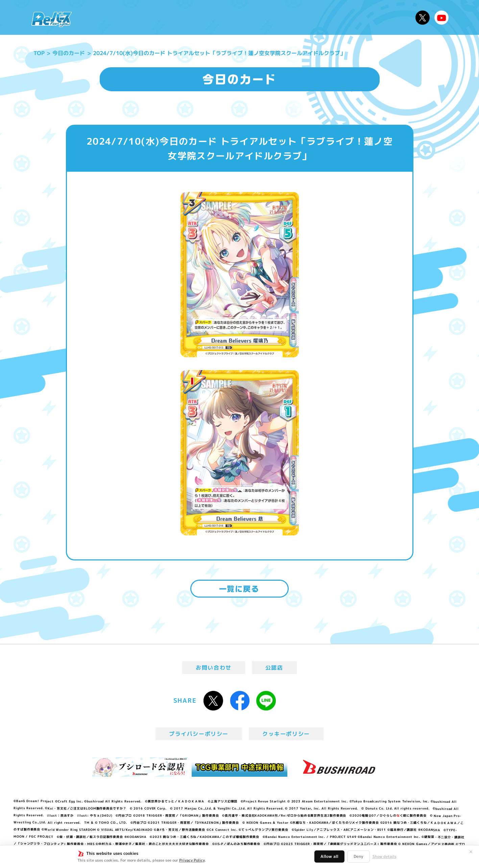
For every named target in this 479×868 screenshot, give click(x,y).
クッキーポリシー (286, 734)
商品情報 (246, 17)
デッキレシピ (389, 17)
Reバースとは (141, 17)
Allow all (329, 856)
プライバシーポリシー (199, 734)
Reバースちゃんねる (441, 18)
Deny (358, 856)
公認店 (274, 668)
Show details (385, 857)
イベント (212, 17)
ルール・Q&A (339, 17)
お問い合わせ (214, 668)
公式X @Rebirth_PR (423, 18)
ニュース (97, 17)
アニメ (181, 17)
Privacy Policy (192, 860)
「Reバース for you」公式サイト (52, 19)
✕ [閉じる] (471, 852)
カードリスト (288, 17)
